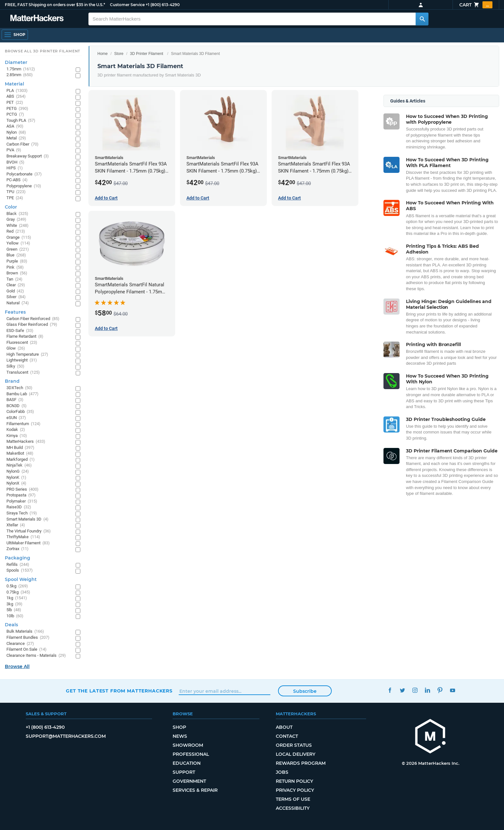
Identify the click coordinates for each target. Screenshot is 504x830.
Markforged (21, 460)
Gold (15, 291)
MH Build (20, 448)
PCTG (15, 115)
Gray (16, 220)
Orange (19, 238)
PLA (17, 91)
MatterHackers (26, 442)
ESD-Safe (20, 331)
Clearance (20, 644)
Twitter (402, 690)
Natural (18, 303)
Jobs (282, 772)
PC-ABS (17, 180)
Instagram (415, 690)
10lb (15, 616)
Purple (17, 261)
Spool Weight (21, 579)
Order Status (294, 745)
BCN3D (17, 406)
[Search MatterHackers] (422, 19)
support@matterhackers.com (66, 736)
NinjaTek (19, 465)
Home (103, 54)
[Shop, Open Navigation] (15, 35)
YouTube (452, 690)
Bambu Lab (22, 394)
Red (16, 232)
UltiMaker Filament (28, 543)
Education (187, 763)
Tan (14, 279)
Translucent (23, 373)
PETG (17, 109)
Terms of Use (293, 799)
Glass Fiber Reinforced (32, 325)
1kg (17, 598)
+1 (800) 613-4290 (163, 5)
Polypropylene (24, 186)
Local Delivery (296, 754)
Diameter (16, 62)
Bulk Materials (25, 632)
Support (184, 772)
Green (18, 250)
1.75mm (21, 69)
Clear (16, 285)
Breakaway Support (28, 156)
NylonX (16, 483)
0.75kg (18, 592)
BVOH (15, 162)
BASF (15, 400)
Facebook (390, 690)
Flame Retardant (25, 337)
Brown (17, 273)
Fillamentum (23, 424)
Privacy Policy (295, 790)
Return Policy (294, 781)
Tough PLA (21, 121)
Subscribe (305, 691)
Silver (16, 297)
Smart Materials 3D (27, 519)
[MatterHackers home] (37, 19)
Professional (191, 754)
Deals (11, 625)
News (180, 736)
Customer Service (127, 5)
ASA (15, 126)
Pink (15, 268)
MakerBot (20, 454)
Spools (20, 571)
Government (189, 781)
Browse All (17, 666)
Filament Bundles (28, 638)
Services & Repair (195, 790)
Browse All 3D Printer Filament (43, 51)
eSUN (16, 418)
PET (15, 103)
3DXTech (19, 388)
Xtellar (16, 525)
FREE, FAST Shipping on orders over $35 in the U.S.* (55, 5)
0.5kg (17, 586)
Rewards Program (301, 763)
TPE (15, 198)
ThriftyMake (23, 537)
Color (11, 207)
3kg (14, 604)
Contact (287, 736)
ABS (16, 97)
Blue (16, 255)
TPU (16, 192)
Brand (12, 381)
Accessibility (293, 808)
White (18, 226)
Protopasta (21, 495)
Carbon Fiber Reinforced (33, 319)
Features (15, 312)
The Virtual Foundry (29, 531)
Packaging (18, 558)
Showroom (188, 745)
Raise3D (19, 507)
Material (14, 84)
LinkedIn (427, 690)
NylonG (18, 472)
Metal (16, 138)
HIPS (15, 168)
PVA (14, 150)
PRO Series (22, 490)
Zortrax (18, 549)
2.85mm (20, 75)
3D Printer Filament (146, 54)
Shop (179, 727)
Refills (18, 565)
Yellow (18, 243)
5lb (14, 610)
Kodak (16, 430)
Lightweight (22, 360)
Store (119, 54)
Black (17, 214)
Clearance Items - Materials (36, 656)
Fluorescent (22, 343)
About (284, 727)
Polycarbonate (24, 174)
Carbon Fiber (22, 144)
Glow (16, 348)
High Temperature (27, 355)
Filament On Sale (27, 650)
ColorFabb (20, 412)
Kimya (17, 436)
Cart (476, 5)
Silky (15, 366)
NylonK (16, 478)
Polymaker (22, 501)
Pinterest (440, 690)
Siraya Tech (22, 513)
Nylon (16, 133)
